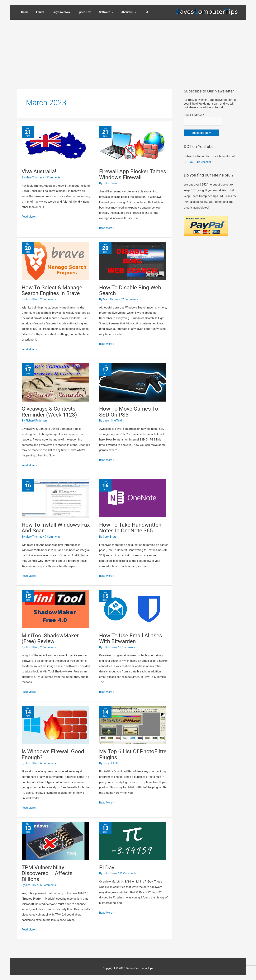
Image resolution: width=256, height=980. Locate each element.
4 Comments (54, 175)
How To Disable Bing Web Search (132, 288)
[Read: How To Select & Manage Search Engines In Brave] (55, 258)
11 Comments (129, 870)
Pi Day (107, 864)
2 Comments (49, 297)
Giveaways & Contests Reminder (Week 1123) (51, 409)
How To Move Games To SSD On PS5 (130, 409)
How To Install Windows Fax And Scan (52, 525)
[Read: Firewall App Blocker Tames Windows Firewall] (133, 142)
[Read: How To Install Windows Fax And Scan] (55, 495)
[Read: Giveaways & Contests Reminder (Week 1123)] (55, 379)
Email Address (194, 113)
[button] (151, 12)
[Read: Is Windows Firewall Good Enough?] (55, 722)
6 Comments (129, 644)
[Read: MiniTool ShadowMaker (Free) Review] (55, 606)
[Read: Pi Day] (133, 837)
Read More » (30, 214)
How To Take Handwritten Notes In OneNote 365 (132, 525)
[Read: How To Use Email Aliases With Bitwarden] (133, 606)
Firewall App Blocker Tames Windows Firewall (131, 172)
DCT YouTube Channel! (198, 159)
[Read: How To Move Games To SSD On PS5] (133, 379)
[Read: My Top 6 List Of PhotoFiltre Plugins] (133, 722)
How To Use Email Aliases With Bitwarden (132, 635)
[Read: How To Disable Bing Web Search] (133, 258)
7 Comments (54, 534)
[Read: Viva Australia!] (55, 142)
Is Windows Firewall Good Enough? (55, 751)
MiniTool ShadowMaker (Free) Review (52, 635)
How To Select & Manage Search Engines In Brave (54, 288)
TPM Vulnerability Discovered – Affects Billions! (49, 870)
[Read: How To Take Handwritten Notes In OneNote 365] (133, 495)
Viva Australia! (40, 169)
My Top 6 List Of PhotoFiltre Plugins (123, 751)
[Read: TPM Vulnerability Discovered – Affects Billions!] (55, 837)
